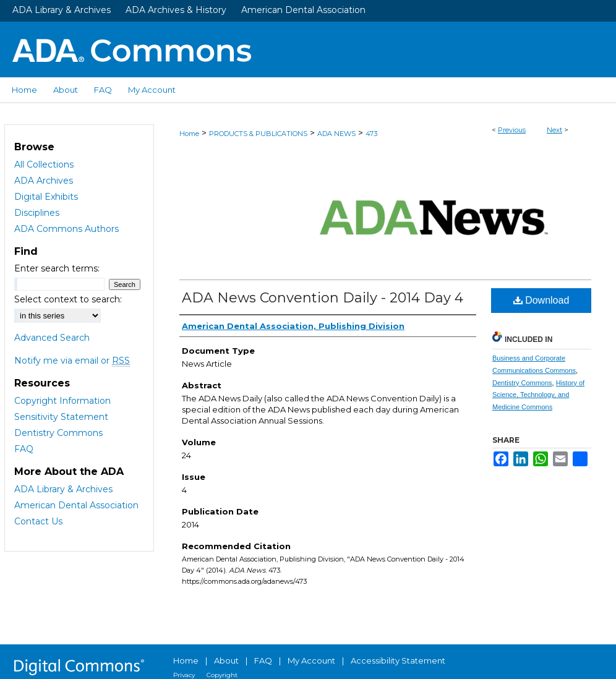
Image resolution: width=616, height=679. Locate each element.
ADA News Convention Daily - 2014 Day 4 (323, 298)
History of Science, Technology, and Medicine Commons (538, 395)
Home (189, 134)
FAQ (24, 449)
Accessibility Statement (398, 660)
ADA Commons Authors (66, 229)
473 (371, 134)
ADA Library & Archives (62, 10)
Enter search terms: (57, 268)
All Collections (44, 164)
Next (554, 130)
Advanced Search (52, 338)
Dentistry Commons (522, 383)
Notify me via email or (72, 361)
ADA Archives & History (176, 10)
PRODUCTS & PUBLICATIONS (258, 134)
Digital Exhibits (46, 197)
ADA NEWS (336, 134)
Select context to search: (68, 299)
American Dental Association (303, 10)
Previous (512, 130)
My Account (311, 660)
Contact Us (38, 521)
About (226, 660)
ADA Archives (44, 181)
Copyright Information (62, 401)
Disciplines (37, 213)
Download (541, 300)
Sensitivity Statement (61, 417)
